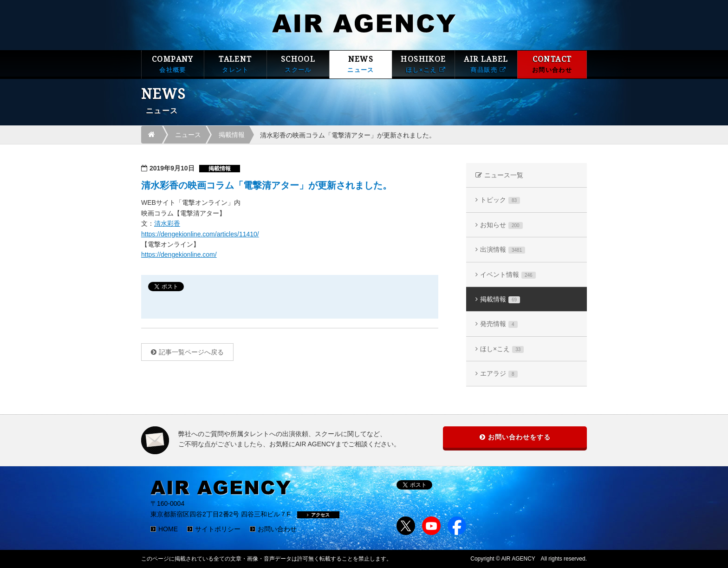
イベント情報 (508, 275)
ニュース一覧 (504, 175)
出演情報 (503, 250)
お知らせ (501, 225)
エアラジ (499, 374)
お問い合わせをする (519, 437)
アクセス (318, 515)
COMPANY (173, 64)
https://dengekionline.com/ (179, 255)
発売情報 (499, 324)
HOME (168, 529)
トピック (500, 200)
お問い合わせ (277, 529)
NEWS (361, 64)
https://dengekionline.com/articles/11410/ (200, 234)
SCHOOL (298, 64)
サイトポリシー (218, 529)
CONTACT (552, 64)
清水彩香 (167, 223)
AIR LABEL (486, 64)
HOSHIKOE (423, 64)
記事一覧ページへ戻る (191, 352)
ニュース (188, 135)
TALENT (235, 64)
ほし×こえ (502, 349)
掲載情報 (232, 135)
